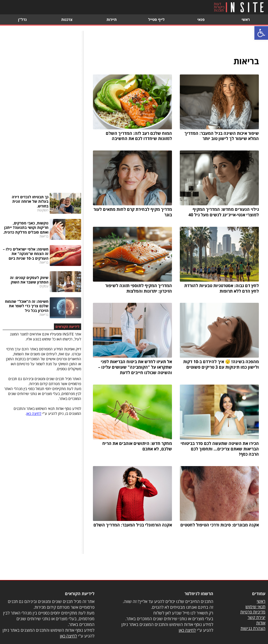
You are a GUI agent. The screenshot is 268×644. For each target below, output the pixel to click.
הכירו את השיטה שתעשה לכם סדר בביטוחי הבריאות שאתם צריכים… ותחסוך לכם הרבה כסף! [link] (220, 449)
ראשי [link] (246, 19)
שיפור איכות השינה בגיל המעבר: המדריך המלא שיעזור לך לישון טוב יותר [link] (222, 136)
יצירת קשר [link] (256, 617)
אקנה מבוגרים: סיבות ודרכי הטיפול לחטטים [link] (220, 525)
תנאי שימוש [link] (255, 607)
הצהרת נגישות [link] (253, 628)
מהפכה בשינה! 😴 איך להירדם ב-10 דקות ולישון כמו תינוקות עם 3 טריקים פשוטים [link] (221, 364)
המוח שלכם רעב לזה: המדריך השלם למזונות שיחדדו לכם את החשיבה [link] (139, 136)
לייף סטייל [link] (156, 19)
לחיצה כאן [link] (34, 413)
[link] (261, 33)
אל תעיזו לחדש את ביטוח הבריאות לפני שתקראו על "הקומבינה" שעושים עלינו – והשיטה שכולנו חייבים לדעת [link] (135, 367)
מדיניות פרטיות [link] (253, 612)
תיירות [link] (112, 19)
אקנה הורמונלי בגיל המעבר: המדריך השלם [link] (133, 525)
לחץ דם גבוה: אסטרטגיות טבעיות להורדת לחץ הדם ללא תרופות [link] (222, 288)
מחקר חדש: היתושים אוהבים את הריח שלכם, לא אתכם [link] (137, 446)
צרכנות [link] (67, 19)
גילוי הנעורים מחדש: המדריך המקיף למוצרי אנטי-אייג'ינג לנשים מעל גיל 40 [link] (224, 212)
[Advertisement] (42, 109)
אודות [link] (261, 623)
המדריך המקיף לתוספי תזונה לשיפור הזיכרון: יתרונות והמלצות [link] (139, 288)
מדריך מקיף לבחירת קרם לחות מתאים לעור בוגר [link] (133, 212)
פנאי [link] (201, 19)
